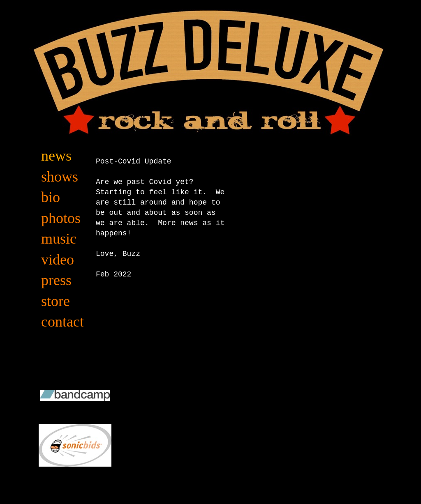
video (58, 260)
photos (61, 218)
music (59, 239)
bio (51, 197)
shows (60, 177)
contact (62, 322)
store (56, 301)
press (56, 280)
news (56, 156)
